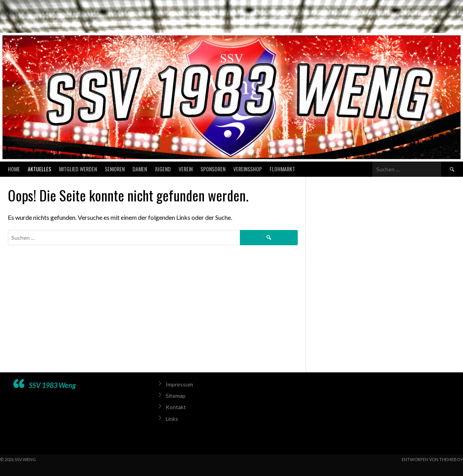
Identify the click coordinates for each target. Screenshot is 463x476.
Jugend (163, 169)
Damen (140, 169)
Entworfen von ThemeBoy (432, 459)
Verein (186, 169)
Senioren (115, 169)
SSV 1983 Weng (52, 385)
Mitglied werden (78, 169)
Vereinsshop (248, 169)
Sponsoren (213, 169)
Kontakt (176, 407)
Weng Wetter (380, 410)
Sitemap (176, 396)
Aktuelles (39, 169)
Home (14, 169)
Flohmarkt (282, 169)
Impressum (179, 384)
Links (172, 419)
